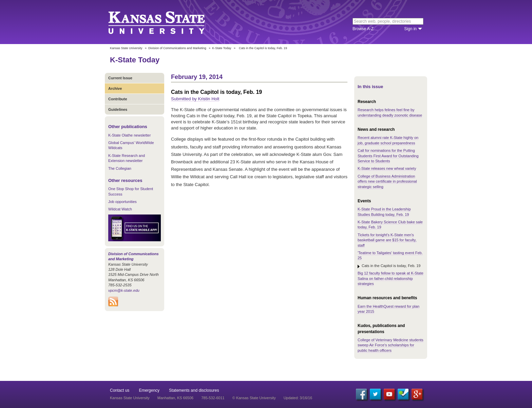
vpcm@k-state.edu (124, 290)
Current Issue (120, 78)
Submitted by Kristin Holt (195, 99)
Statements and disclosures (194, 390)
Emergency (149, 390)
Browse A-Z (363, 29)
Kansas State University (165, 22)
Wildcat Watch (120, 209)
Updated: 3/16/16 (298, 398)
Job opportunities (122, 202)
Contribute (118, 99)
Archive (115, 88)
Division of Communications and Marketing (177, 48)
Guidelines (118, 109)
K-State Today (222, 48)
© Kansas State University (254, 398)
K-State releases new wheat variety (387, 168)
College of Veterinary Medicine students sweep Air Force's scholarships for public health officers (391, 345)
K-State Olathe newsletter (129, 135)
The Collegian (120, 168)
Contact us (120, 390)
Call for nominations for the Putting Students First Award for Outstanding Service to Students (388, 156)
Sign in (410, 29)
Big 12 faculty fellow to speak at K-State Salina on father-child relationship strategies (391, 278)
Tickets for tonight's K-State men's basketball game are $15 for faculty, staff (387, 240)
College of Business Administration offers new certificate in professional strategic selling (387, 181)
